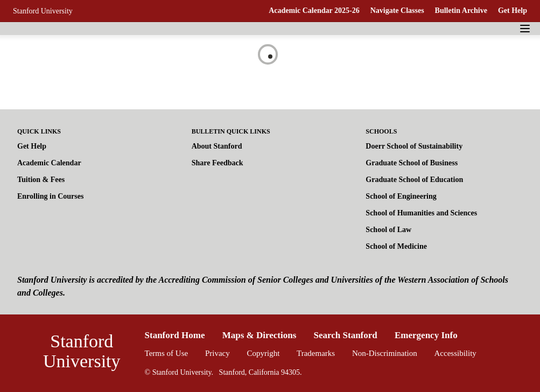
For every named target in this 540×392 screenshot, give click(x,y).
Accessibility (455, 353)
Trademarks (316, 353)
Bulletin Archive (461, 10)
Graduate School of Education (414, 180)
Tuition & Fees (41, 180)
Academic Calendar (49, 163)
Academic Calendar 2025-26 (314, 10)
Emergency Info (426, 335)
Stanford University (43, 11)
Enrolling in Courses (50, 196)
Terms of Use (167, 353)
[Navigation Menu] (525, 29)
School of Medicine (396, 246)
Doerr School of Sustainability (414, 146)
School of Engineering (401, 196)
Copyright (263, 353)
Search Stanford (346, 335)
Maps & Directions (260, 335)
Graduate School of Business (412, 163)
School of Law (388, 230)
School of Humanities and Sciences (421, 213)
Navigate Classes (397, 10)
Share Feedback (218, 163)
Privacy (218, 353)
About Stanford (217, 146)
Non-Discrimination (385, 353)
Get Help (513, 10)
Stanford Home (175, 335)
